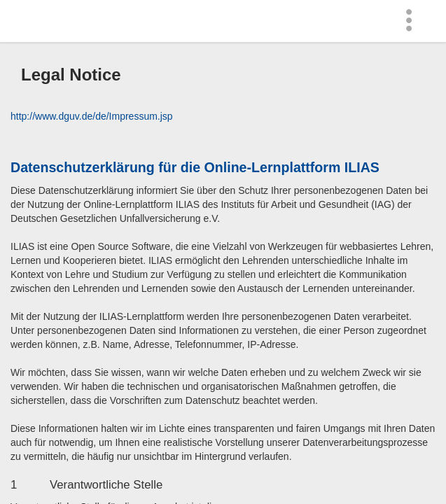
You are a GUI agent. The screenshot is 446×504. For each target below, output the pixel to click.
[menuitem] (412, 21)
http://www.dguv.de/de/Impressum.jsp (92, 116)
